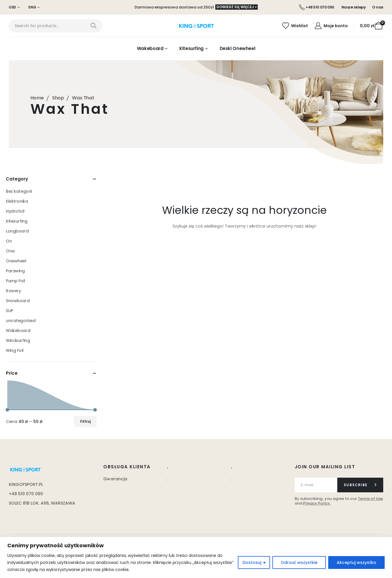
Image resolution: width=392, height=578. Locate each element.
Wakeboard (150, 48)
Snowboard (18, 301)
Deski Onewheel (238, 48)
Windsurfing (18, 340)
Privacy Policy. (317, 503)
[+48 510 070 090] (317, 7)
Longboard (17, 231)
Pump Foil (15, 281)
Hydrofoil (15, 211)
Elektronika (17, 201)
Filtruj (85, 421)
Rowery (13, 291)
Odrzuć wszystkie (299, 562)
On (9, 241)
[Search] (93, 26)
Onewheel (16, 261)
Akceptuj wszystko (356, 562)
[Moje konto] (331, 26)
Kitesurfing (191, 48)
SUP (10, 311)
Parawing (15, 271)
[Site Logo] (196, 26)
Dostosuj (252, 562)
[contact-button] (360, 485)
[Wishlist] (295, 26)
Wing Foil (15, 350)
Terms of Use (370, 499)
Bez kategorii (19, 191)
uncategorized (21, 321)
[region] (196, 557)
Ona (10, 251)
